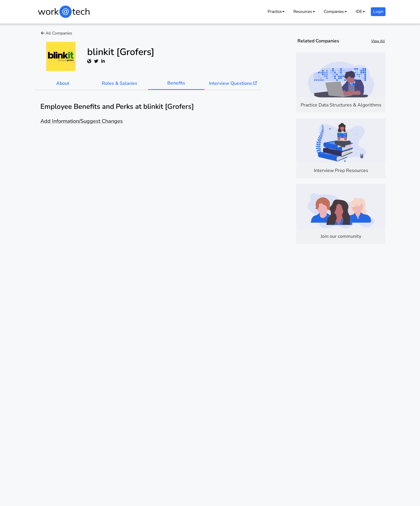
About (63, 83)
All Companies (57, 33)
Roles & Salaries (119, 83)
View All (378, 41)
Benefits (176, 83)
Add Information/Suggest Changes (82, 121)
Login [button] (378, 12)
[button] (276, 12)
